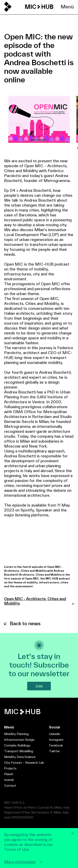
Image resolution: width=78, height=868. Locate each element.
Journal (9, 780)
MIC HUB (39, 7)
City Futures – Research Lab (24, 763)
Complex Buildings (17, 745)
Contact (10, 786)
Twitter (54, 751)
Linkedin (55, 734)
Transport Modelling (19, 751)
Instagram (56, 740)
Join (39, 686)
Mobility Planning (16, 734)
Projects (10, 768)
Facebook (56, 745)
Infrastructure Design (19, 740)
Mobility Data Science (20, 757)
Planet (9, 774)
